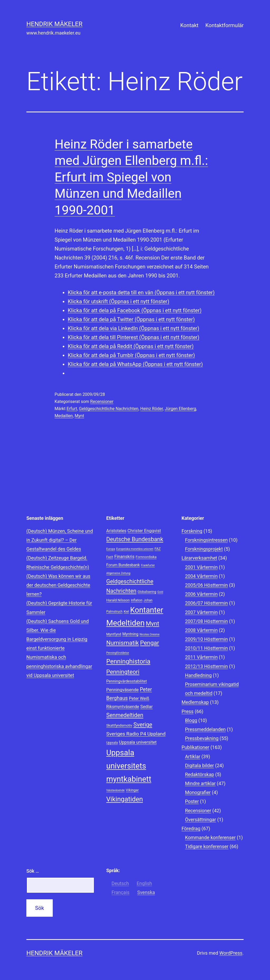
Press (188, 711)
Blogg (191, 720)
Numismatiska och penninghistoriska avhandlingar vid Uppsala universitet (59, 666)
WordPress (231, 953)
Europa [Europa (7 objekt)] (111, 549)
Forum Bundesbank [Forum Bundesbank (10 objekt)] (123, 565)
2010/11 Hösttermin (207, 648)
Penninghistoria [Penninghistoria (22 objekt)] (128, 661)
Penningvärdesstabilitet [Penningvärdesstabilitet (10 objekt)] (127, 681)
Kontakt (189, 25)
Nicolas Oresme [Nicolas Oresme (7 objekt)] (149, 634)
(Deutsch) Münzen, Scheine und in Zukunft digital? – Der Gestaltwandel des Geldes (60, 540)
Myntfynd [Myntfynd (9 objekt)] (114, 634)
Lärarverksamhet (199, 558)
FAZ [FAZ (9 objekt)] (158, 549)
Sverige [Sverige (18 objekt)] (143, 725)
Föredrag (191, 828)
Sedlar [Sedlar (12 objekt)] (146, 707)
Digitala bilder (200, 765)
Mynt (79, 416)
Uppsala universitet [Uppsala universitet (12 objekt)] (138, 742)
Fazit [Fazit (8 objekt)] (110, 557)
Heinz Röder (151, 409)
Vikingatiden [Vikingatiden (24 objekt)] (125, 799)
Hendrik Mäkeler (54, 24)
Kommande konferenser (210, 837)
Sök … (33, 871)
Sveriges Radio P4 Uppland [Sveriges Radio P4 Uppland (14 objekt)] (136, 734)
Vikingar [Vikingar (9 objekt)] (132, 790)
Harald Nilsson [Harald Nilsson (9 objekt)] (118, 600)
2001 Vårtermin (201, 567)
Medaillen (64, 416)
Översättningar (201, 820)
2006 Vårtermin (201, 594)
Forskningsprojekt (204, 549)
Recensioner (102, 402)
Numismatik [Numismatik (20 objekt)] (123, 643)
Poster (192, 801)
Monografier (198, 792)
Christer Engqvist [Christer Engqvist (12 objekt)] (144, 531)
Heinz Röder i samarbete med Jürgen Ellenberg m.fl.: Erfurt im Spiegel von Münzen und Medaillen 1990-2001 (131, 177)
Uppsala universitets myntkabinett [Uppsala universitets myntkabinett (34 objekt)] (129, 766)
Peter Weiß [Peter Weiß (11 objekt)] (139, 698)
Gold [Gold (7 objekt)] (160, 592)
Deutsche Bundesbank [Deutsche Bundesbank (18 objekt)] (135, 539)
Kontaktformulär (225, 25)
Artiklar (193, 756)
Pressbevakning (202, 738)
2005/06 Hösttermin (207, 585)
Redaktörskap (200, 774)
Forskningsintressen (206, 540)
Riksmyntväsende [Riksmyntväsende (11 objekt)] (123, 707)
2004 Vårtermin (201, 576)
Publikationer (196, 747)
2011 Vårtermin (201, 657)
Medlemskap (195, 702)
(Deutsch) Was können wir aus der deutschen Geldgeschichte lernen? (58, 585)
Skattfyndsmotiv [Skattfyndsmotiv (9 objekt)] (119, 725)
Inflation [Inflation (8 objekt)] (137, 600)
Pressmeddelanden (205, 729)
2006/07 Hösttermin (207, 603)
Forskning (192, 531)
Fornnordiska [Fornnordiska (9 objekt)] (146, 557)
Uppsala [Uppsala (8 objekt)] (112, 743)
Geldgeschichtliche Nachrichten (109, 409)
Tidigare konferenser (207, 846)
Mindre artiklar (200, 783)
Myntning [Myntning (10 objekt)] (130, 634)
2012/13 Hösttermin (207, 666)
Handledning (198, 675)
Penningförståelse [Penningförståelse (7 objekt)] (118, 653)
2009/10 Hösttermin (207, 639)
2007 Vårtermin (201, 612)
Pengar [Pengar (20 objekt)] (150, 643)
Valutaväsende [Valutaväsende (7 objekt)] (115, 790)
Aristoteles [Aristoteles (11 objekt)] (116, 531)
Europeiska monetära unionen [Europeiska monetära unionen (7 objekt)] (135, 549)
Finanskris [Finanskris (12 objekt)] (124, 556)
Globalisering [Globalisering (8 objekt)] (147, 592)
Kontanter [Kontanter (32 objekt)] (147, 610)
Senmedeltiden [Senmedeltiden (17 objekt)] (125, 715)
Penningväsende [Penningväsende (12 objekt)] (122, 690)
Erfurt (72, 409)
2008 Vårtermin (201, 630)
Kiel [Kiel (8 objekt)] (126, 612)
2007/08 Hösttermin (207, 621)
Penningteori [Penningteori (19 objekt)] (123, 672)
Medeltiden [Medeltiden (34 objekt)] (125, 623)
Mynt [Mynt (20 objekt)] (153, 624)
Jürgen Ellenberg (180, 409)
